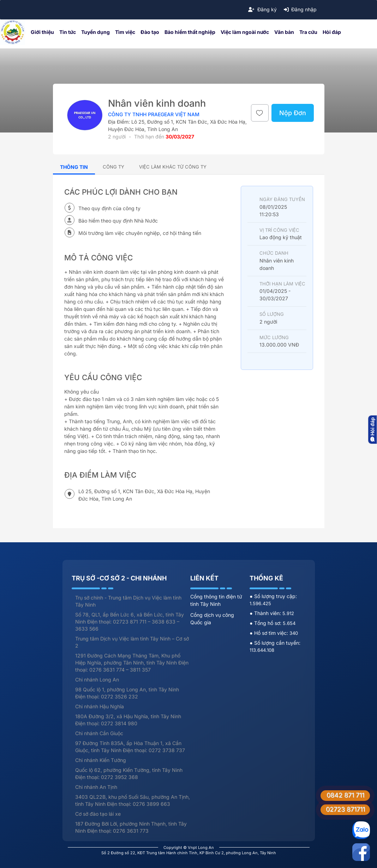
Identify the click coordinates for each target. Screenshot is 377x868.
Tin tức (68, 32)
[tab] (113, 167)
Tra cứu (308, 32)
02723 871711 (345, 809)
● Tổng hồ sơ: (266, 623)
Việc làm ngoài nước (245, 32)
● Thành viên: (266, 613)
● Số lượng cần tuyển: (275, 643)
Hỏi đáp (332, 32)
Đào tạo (150, 32)
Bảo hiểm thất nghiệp (190, 32)
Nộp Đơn (293, 113)
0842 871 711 (345, 795)
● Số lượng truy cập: (273, 596)
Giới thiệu (42, 32)
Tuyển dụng (95, 32)
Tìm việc (125, 32)
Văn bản (284, 32)
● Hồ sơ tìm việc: (269, 633)
